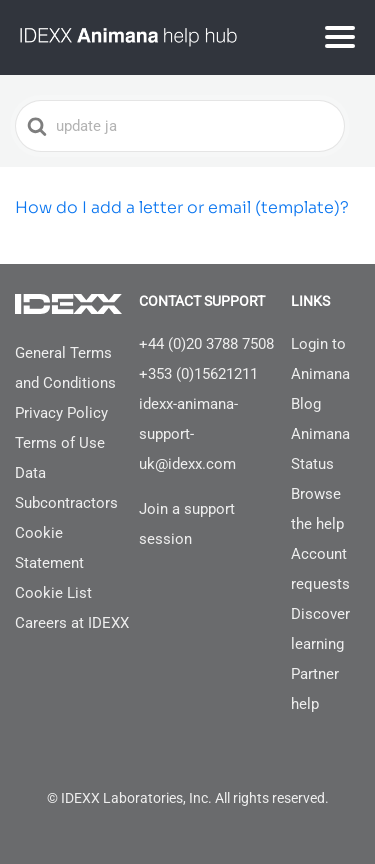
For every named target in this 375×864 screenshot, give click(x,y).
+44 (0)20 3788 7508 (206, 344)
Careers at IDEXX (72, 623)
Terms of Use (60, 443)
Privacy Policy (61, 413)
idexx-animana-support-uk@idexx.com (188, 434)
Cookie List (53, 593)
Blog (306, 404)
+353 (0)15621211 (198, 374)
